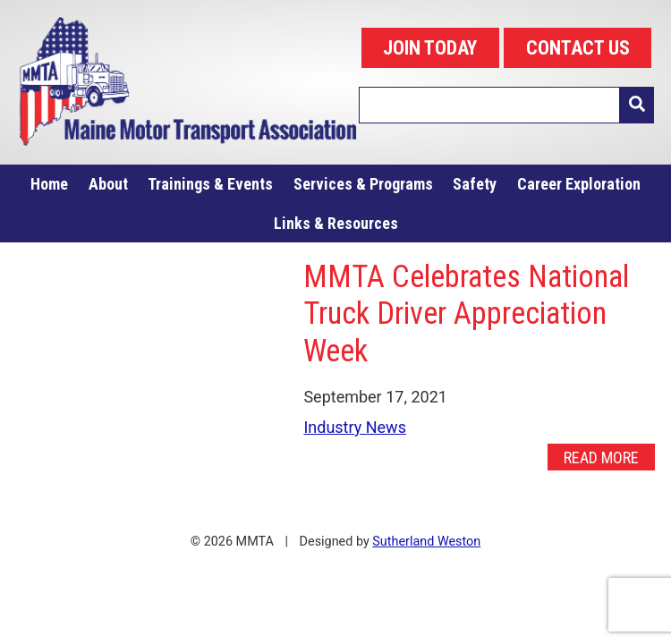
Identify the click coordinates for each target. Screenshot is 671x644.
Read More (601, 458)
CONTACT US (578, 48)
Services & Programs (363, 184)
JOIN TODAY (430, 48)
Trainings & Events (210, 184)
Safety (475, 184)
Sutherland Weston (426, 542)
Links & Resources (336, 223)
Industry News (355, 427)
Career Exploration (579, 184)
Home (49, 184)
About (108, 184)
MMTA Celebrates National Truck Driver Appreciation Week (466, 314)
